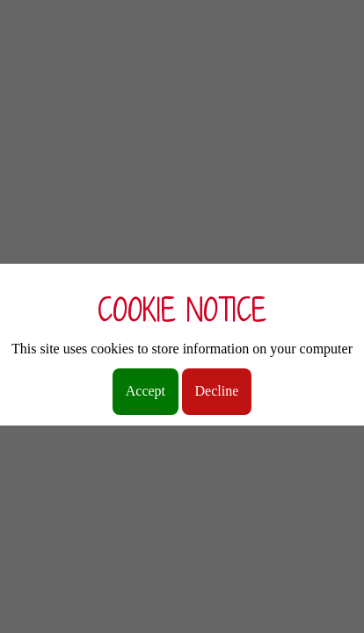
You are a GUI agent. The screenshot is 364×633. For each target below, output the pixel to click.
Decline (217, 391)
